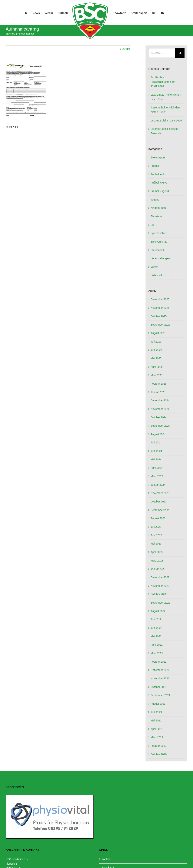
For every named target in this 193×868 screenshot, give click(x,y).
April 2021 (157, 729)
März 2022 (157, 653)
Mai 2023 (156, 544)
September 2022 (160, 603)
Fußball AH (157, 174)
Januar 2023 (158, 569)
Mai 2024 (156, 459)
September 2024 (160, 426)
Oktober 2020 (159, 754)
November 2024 (160, 409)
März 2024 (157, 476)
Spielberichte (158, 233)
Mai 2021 (156, 721)
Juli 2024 (156, 442)
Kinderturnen (158, 208)
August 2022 (158, 611)
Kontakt (106, 859)
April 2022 (157, 645)
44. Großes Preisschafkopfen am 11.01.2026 (163, 82)
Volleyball (156, 275)
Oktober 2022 (159, 594)
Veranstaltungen (160, 258)
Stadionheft (157, 250)
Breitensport (158, 157)
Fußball (155, 166)
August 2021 (158, 704)
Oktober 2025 (159, 316)
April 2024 (157, 468)
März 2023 (157, 561)
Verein (154, 267)
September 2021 (160, 695)
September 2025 (160, 325)
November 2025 (160, 308)
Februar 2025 (159, 384)
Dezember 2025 (160, 299)
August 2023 (158, 518)
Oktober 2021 (159, 687)
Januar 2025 (158, 392)
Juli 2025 (156, 342)
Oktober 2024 (159, 417)
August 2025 (158, 333)
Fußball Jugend (160, 191)
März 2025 (157, 375)
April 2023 (157, 552)
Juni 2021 (156, 712)
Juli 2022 (156, 619)
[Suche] (180, 53)
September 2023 (160, 510)
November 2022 (160, 586)
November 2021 (160, 678)
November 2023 (160, 493)
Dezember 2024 (160, 400)
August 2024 (158, 434)
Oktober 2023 (159, 502)
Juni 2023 (156, 535)
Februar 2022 (159, 662)
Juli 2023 (156, 527)
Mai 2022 (156, 636)
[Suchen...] (162, 53)
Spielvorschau (159, 242)
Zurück (126, 49)
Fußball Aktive (159, 183)
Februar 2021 (159, 746)
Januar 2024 (158, 485)
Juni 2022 (156, 628)
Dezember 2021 (160, 670)
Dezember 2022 (160, 577)
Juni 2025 (156, 350)
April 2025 (157, 367)
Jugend (155, 200)
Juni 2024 (156, 451)
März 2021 (157, 737)
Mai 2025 (156, 358)
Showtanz (156, 216)
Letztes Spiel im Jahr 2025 (166, 121)
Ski (152, 225)
